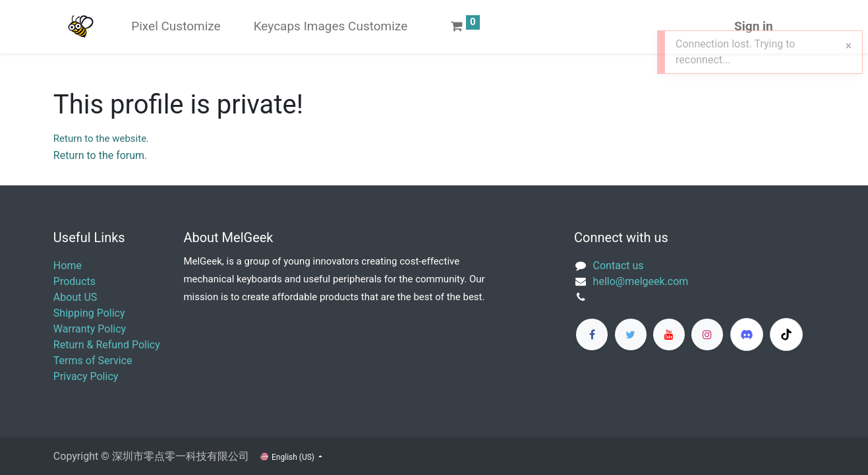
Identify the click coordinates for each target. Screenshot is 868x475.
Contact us (619, 266)
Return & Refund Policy (107, 345)
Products (74, 281)
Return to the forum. (100, 155)
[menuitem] (176, 27)
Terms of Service (93, 361)
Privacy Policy (86, 376)
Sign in (754, 26)
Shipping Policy (89, 313)
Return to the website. (101, 139)
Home (68, 266)
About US (75, 297)
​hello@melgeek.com (641, 281)
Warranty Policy (90, 329)
